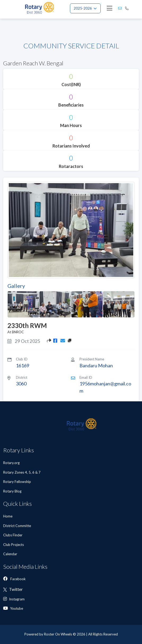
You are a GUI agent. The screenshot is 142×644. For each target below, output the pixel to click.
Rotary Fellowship (17, 482)
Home (8, 516)
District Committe (17, 526)
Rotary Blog (12, 491)
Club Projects (14, 545)
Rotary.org (11, 463)
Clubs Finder (13, 535)
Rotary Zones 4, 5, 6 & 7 (22, 472)
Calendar (11, 554)
